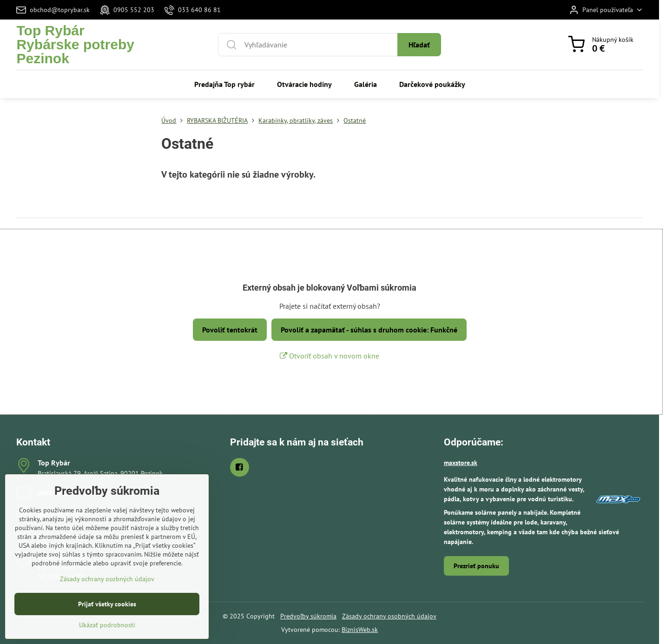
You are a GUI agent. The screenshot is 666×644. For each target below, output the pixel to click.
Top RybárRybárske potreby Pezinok (75, 45)
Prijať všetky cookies (107, 624)
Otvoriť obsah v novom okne (330, 356)
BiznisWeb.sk (360, 630)
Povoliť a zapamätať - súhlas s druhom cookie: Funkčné (369, 330)
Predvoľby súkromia (308, 616)
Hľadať (419, 45)
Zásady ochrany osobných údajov (389, 616)
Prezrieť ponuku (476, 566)
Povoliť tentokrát (230, 330)
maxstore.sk (461, 463)
